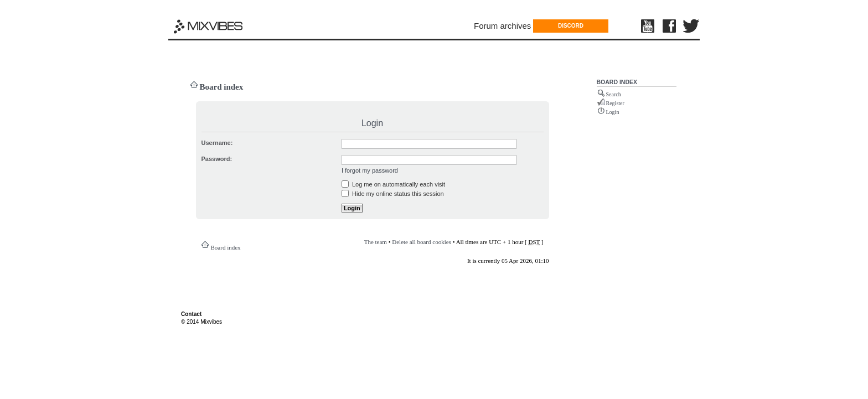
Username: (217, 143)
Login (613, 112)
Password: (217, 159)
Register (615, 103)
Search (614, 94)
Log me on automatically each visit (393, 184)
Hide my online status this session (393, 194)
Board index (222, 87)
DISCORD (571, 26)
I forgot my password (370, 170)
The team (376, 242)
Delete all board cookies (422, 242)
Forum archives (502, 26)
